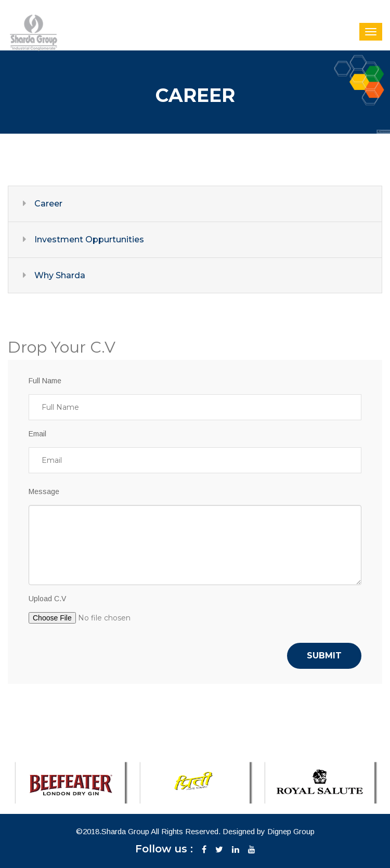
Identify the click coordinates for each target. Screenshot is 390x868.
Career (48, 204)
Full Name (45, 381)
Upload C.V (47, 599)
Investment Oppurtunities (89, 239)
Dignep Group (291, 831)
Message (44, 491)
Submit (324, 656)
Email (37, 434)
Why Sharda (60, 275)
